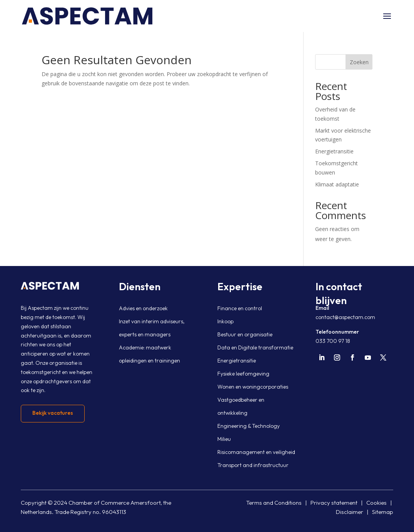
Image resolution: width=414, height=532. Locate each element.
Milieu (224, 439)
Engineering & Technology (249, 426)
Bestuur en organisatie (245, 334)
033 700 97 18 (333, 341)
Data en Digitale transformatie (255, 347)
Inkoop (225, 321)
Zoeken (359, 62)
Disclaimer (350, 512)
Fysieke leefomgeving (243, 374)
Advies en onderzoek (143, 308)
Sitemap (383, 512)
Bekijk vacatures (53, 413)
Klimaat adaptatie (337, 184)
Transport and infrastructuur (253, 465)
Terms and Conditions (274, 503)
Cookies (376, 503)
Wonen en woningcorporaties (253, 387)
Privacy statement (334, 503)
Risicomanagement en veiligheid (256, 452)
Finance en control (240, 308)
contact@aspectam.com (345, 317)
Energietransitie (334, 151)
